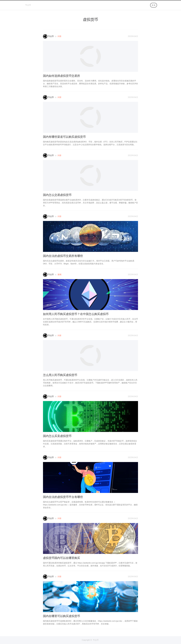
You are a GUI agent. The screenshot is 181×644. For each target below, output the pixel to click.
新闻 (60, 275)
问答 (60, 36)
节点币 (28, 5)
